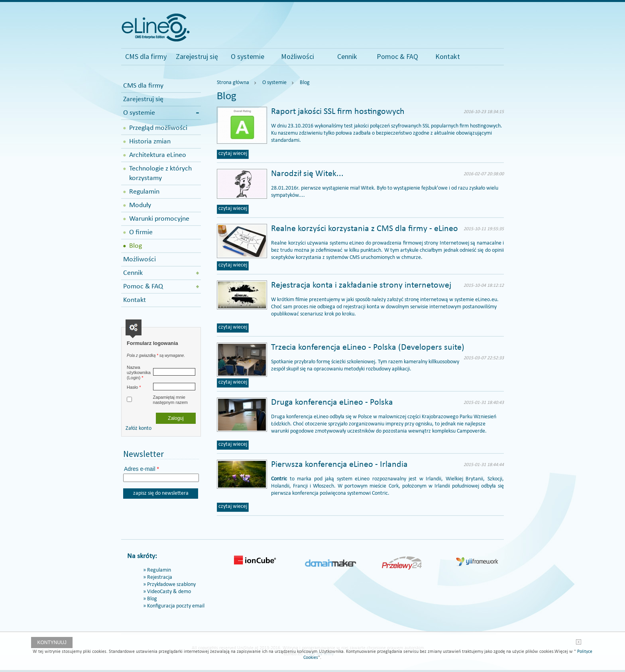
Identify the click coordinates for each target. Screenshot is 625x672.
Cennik (347, 56)
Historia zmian (150, 142)
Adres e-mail (142, 469)
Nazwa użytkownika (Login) (139, 372)
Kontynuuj (52, 643)
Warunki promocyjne (159, 219)
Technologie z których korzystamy (160, 173)
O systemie (248, 56)
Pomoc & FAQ (397, 56)
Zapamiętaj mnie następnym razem (170, 400)
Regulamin (144, 192)
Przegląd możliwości (158, 128)
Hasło (134, 387)
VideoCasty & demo (169, 592)
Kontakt (448, 56)
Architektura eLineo (158, 155)
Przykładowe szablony (171, 585)
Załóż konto (139, 428)
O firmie (141, 232)
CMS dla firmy (146, 56)
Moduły (140, 205)
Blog (136, 246)
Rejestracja (160, 577)
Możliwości (298, 56)
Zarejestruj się (197, 56)
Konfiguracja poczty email (176, 606)
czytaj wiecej (233, 154)
